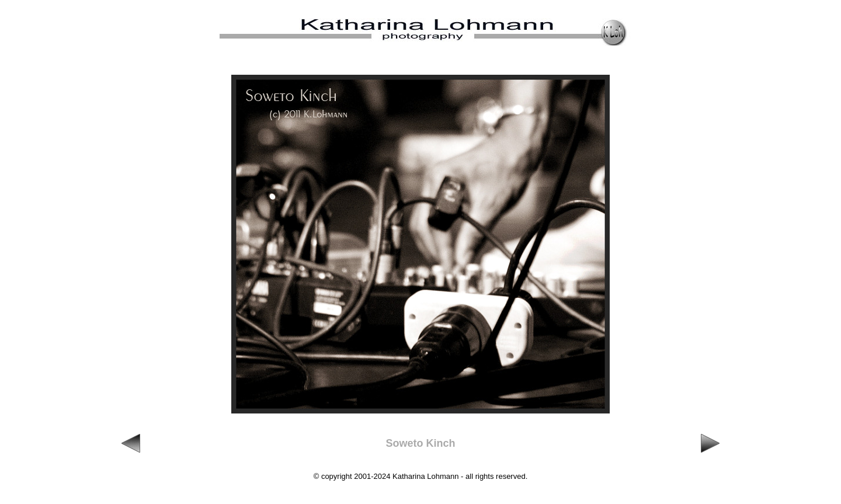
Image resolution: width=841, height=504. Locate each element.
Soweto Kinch (420, 443)
